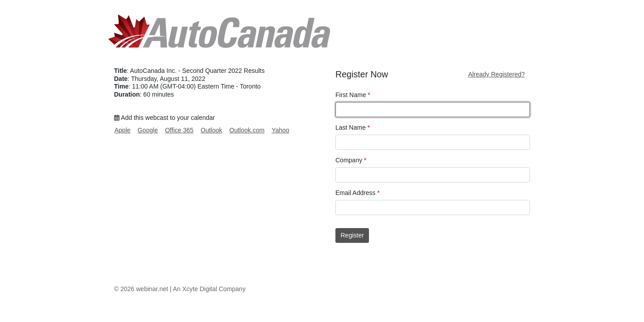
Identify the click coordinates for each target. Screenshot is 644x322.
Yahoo (280, 130)
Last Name (353, 127)
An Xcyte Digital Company (210, 289)
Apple (123, 130)
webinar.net (152, 289)
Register (352, 235)
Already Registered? (497, 74)
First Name (353, 95)
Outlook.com (247, 130)
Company (351, 160)
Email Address (358, 193)
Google (148, 130)
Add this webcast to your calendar (164, 118)
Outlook (212, 130)
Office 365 (179, 130)
